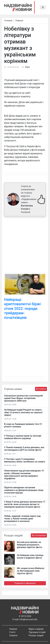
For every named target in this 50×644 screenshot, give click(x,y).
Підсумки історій (37, 632)
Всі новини (41, 389)
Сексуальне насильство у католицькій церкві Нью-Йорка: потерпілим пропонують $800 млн (23, 398)
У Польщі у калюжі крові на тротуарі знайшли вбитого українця (23, 437)
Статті (12, 632)
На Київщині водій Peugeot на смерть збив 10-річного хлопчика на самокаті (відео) (23, 412)
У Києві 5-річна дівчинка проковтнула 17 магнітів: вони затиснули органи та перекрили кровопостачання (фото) (25, 504)
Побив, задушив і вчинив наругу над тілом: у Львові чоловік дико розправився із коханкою (22, 519)
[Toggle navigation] (43, 7)
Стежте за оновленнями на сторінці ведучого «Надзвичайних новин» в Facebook (29, 199)
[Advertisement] (25, 245)
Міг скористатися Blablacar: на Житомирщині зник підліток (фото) (31, 571)
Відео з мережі (36, 629)
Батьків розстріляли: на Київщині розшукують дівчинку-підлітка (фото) (30, 545)
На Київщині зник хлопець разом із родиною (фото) (30, 556)
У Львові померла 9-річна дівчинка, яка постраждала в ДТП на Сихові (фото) (24, 449)
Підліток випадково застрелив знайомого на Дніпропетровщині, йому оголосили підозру (24, 490)
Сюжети (13, 635)
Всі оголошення (39, 535)
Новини (19, 21)
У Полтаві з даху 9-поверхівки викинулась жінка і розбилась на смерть (25, 460)
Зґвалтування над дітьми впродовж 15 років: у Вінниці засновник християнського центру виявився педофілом (24, 475)
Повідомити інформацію (25, 583)
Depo (27, 67)
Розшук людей (36, 635)
